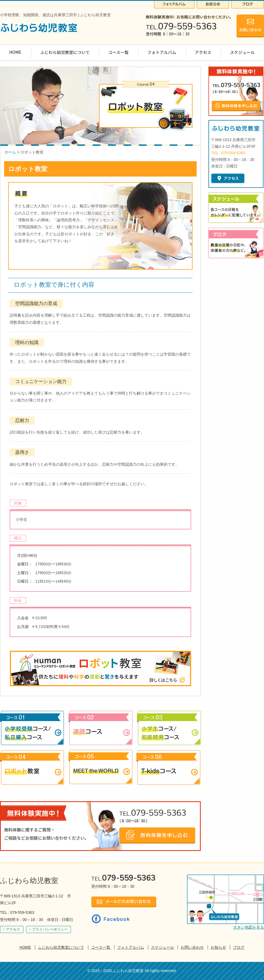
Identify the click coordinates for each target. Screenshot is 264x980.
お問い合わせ (192, 947)
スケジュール (163, 947)
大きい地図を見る (249, 927)
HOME (25, 947)
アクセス (13, 929)
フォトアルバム (131, 947)
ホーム (10, 152)
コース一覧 (101, 947)
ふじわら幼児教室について (61, 947)
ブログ (239, 947)
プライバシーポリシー (50, 929)
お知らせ (218, 947)
